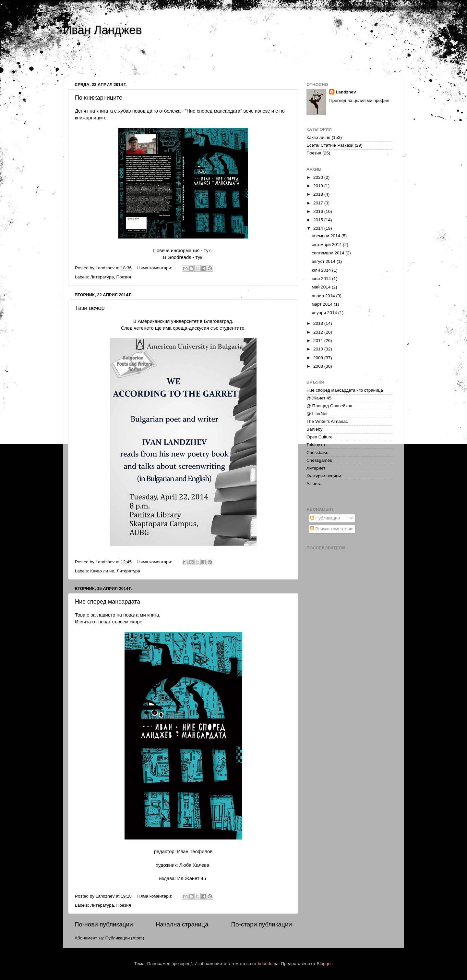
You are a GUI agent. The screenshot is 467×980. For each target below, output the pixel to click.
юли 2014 (322, 270)
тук (207, 251)
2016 (319, 211)
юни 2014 (322, 279)
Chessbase (317, 453)
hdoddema (268, 964)
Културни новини (324, 476)
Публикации (325, 518)
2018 (319, 194)
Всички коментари (331, 529)
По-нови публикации (104, 924)
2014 (319, 228)
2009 (319, 358)
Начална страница (182, 924)
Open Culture (319, 437)
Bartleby (315, 429)
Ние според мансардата (108, 602)
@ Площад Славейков (329, 406)
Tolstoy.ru (316, 445)
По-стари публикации (261, 924)
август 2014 (324, 261)
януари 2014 (325, 313)
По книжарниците (99, 98)
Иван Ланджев (102, 30)
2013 (319, 323)
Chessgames (319, 460)
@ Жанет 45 (319, 398)
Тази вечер (90, 308)
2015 (319, 220)
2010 (319, 349)
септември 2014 (329, 253)
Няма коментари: (155, 268)
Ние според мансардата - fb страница (345, 390)
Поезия (123, 277)
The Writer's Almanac (327, 421)
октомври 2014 (327, 245)
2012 (319, 332)
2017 (319, 203)
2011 (319, 341)
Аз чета (314, 484)
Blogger (324, 964)
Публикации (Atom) (125, 938)
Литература (102, 277)
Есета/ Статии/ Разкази (330, 145)
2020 (319, 177)
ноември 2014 (327, 236)
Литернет (316, 468)
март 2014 (323, 304)
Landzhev (346, 92)
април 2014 (324, 296)
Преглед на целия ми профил (359, 100)
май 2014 (322, 287)
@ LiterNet (317, 414)
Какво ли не (102, 571)
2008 (319, 366)
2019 (319, 186)
